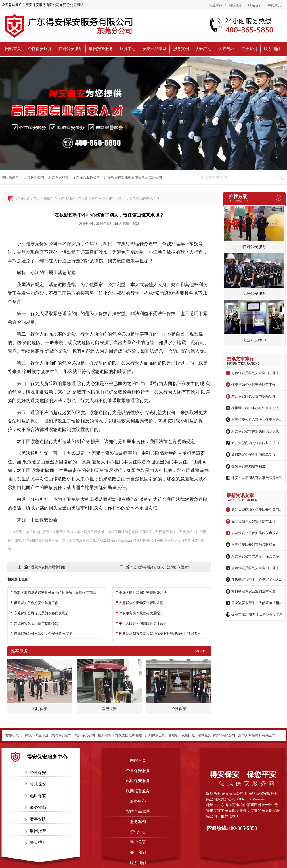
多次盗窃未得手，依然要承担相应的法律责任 (257, 603)
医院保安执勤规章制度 (248, 466)
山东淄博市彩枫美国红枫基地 (120, 735)
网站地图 (235, 5)
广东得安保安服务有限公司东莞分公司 (133, 177)
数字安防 (38, 819)
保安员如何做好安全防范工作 (254, 385)
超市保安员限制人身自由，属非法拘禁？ (257, 373)
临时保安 (38, 796)
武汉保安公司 (62, 735)
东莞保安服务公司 (86, 177)
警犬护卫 (38, 843)
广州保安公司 (155, 735)
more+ (201, 651)
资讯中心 (204, 49)
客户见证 (227, 49)
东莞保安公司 (34, 177)
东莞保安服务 (58, 177)
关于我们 (249, 49)
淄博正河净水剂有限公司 (217, 735)
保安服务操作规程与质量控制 (141, 613)
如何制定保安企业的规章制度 (254, 455)
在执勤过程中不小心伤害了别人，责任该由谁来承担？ (257, 408)
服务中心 (128, 49)
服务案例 (181, 49)
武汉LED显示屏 (37, 735)
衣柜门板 (188, 735)
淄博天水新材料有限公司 (257, 735)
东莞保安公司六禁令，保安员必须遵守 (257, 420)
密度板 (173, 735)
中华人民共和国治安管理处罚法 (143, 593)
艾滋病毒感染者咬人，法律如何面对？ (162, 567)
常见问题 (68, 199)
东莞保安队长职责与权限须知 (254, 396)
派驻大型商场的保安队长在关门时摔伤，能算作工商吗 (257, 443)
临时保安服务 (70, 49)
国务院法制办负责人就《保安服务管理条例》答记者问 (160, 634)
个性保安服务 (40, 49)
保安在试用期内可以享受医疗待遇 (257, 478)
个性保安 (38, 773)
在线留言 (275, 5)
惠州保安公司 (85, 735)
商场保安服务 (254, 294)
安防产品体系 (154, 49)
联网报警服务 (101, 49)
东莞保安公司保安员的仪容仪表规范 (257, 431)
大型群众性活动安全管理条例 (141, 603)
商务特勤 (38, 808)
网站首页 (13, 49)
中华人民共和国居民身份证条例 (143, 623)
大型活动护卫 (254, 341)
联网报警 (38, 831)
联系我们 (255, 5)
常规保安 (38, 784)
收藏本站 (216, 5)
